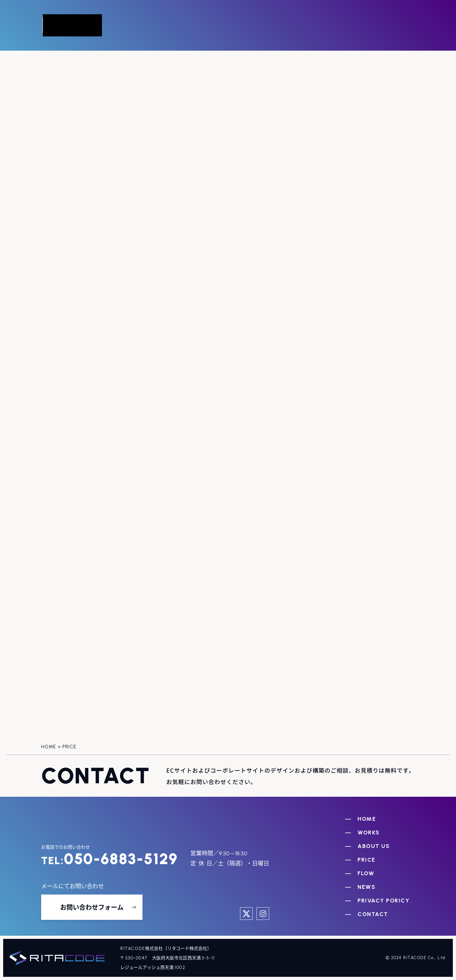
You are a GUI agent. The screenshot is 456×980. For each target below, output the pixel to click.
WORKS (369, 832)
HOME (367, 819)
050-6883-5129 (109, 859)
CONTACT (373, 914)
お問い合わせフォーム (92, 907)
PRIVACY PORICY (383, 901)
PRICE (367, 860)
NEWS (366, 887)
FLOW (366, 873)
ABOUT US (374, 846)
